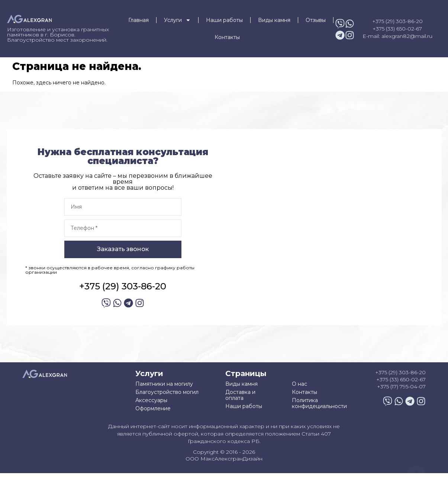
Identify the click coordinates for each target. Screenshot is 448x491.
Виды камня (274, 20)
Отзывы (316, 20)
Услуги (177, 20)
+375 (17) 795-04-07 (401, 386)
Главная (138, 20)
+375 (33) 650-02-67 (397, 29)
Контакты (227, 37)
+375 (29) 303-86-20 (397, 21)
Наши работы (224, 20)
